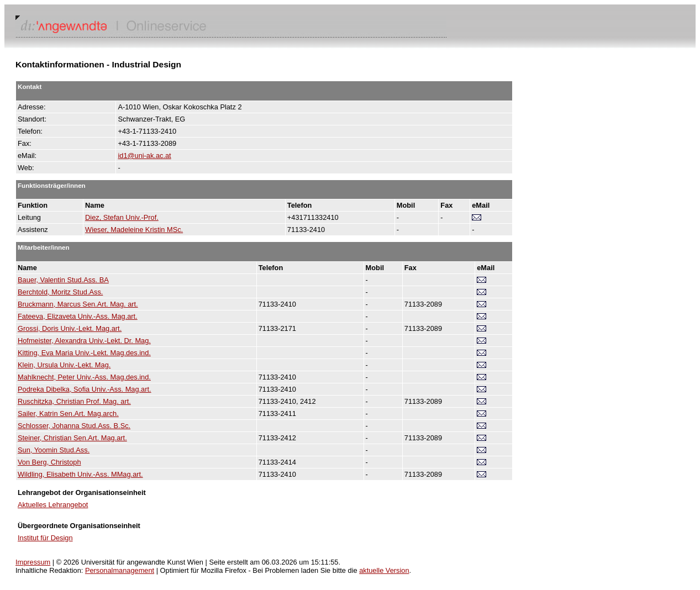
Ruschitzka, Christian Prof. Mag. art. (74, 401)
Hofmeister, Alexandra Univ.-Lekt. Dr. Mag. (84, 341)
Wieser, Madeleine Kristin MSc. (134, 230)
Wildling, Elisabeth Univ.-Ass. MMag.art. (80, 474)
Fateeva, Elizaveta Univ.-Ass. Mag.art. (78, 316)
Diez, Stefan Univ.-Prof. (122, 217)
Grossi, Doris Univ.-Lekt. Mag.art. (70, 328)
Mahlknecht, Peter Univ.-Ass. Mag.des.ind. (84, 377)
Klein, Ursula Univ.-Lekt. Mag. (64, 365)
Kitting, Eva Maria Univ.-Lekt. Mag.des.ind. (84, 353)
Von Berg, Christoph (49, 462)
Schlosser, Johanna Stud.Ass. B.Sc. (74, 426)
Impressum (33, 562)
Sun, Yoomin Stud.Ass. (54, 450)
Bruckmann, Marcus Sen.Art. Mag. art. (78, 304)
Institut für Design (45, 538)
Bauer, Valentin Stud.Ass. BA (63, 280)
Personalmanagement (120, 570)
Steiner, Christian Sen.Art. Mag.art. (72, 438)
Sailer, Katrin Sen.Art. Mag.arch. (68, 413)
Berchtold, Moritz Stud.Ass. (60, 292)
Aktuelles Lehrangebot (53, 505)
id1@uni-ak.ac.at (144, 156)
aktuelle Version (384, 570)
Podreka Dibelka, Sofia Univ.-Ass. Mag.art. (85, 389)
